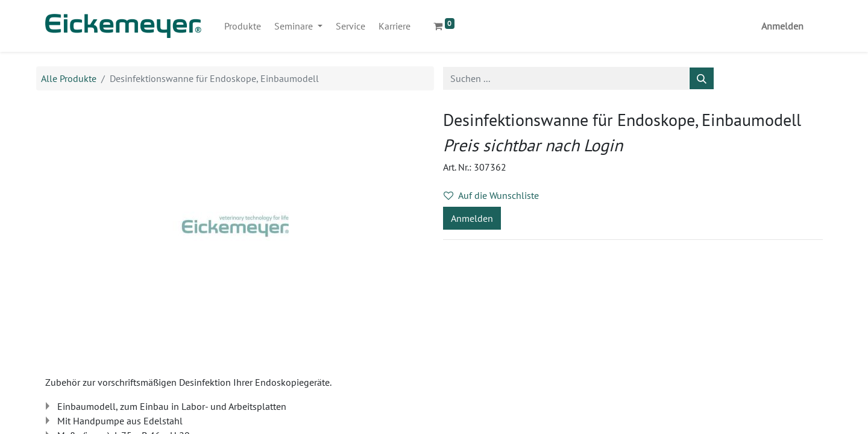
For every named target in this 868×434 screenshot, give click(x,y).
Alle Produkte (69, 78)
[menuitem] (243, 26)
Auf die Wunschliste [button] (491, 195)
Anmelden (782, 26)
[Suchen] (702, 78)
